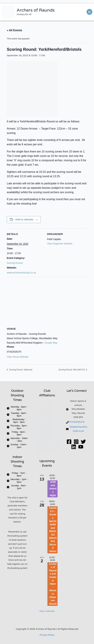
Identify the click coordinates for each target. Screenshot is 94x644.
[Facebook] (69, 442)
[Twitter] (83, 442)
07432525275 (77, 422)
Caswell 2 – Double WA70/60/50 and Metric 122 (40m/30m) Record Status (53, 530)
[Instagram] (76, 442)
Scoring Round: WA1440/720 (72, 370)
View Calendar (47, 611)
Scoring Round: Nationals (20, 370)
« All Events (14, 30)
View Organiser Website (60, 244)
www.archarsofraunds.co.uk (21, 273)
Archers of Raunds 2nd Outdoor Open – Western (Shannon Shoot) (53, 584)
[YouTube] (81, 447)
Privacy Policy (47, 635)
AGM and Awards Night (53, 489)
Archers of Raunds (36, 10)
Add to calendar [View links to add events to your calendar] (24, 219)
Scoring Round (15, 263)
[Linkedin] (74, 447)
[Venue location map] (47, 301)
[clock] (17, 408)
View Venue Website (18, 357)
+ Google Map (50, 343)
